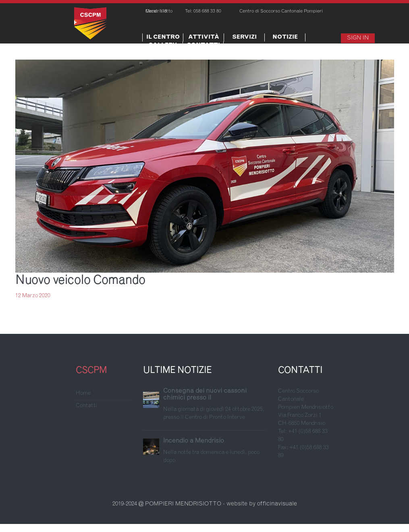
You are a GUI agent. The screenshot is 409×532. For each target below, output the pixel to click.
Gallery (163, 46)
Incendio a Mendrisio (194, 441)
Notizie (285, 37)
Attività (204, 37)
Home (83, 393)
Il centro (163, 37)
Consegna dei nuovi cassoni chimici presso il (205, 395)
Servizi (244, 37)
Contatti (203, 46)
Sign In (358, 38)
